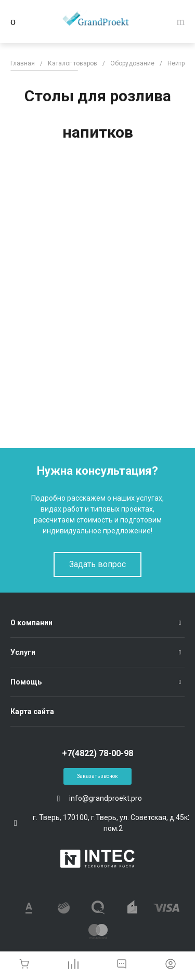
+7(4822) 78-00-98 (97, 753)
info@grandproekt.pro (106, 798)
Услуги (23, 652)
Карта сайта (32, 711)
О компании (31, 623)
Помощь (26, 682)
